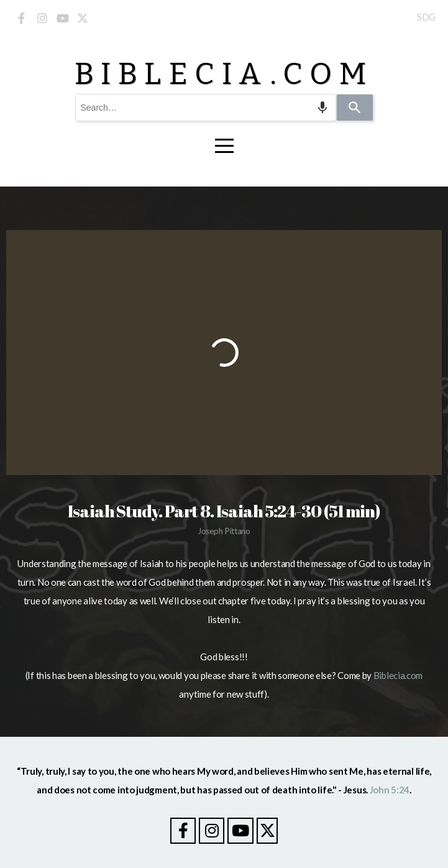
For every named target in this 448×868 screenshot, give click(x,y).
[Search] (355, 108)
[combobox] (206, 108)
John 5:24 (390, 790)
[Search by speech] (322, 108)
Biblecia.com (398, 675)
